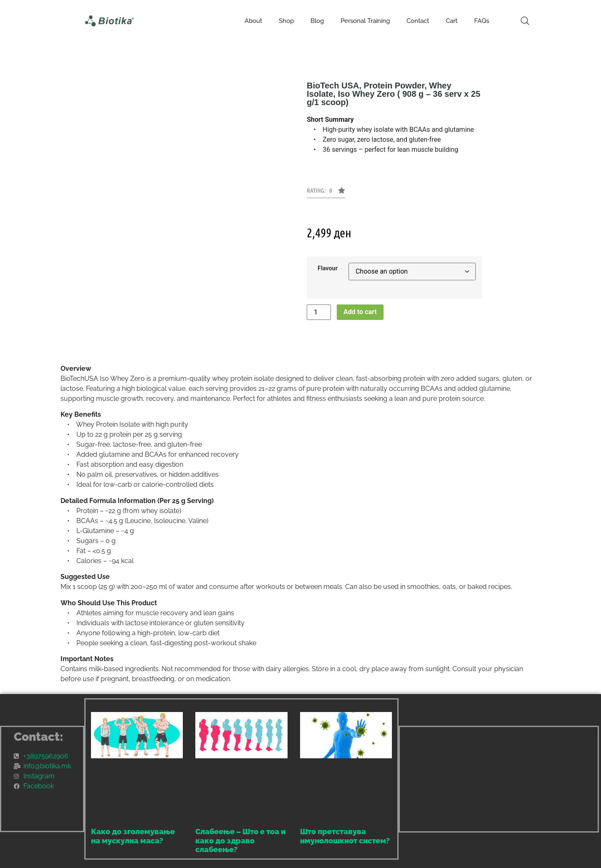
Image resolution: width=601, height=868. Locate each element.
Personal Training (365, 21)
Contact (418, 21)
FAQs (482, 21)
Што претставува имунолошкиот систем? (345, 836)
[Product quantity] (319, 312)
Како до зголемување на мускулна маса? (133, 836)
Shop (286, 21)
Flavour (328, 269)
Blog (317, 21)
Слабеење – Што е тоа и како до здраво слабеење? (240, 840)
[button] (326, 193)
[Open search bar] (525, 21)
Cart (452, 21)
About (253, 21)
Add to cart (360, 312)
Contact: (39, 737)
